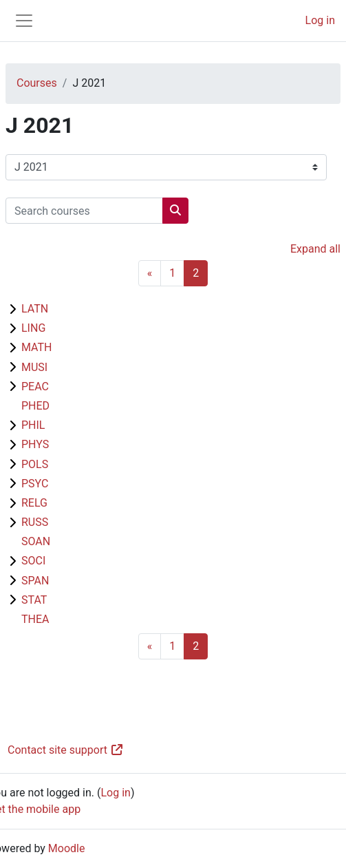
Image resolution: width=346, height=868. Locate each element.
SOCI (33, 561)
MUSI (34, 367)
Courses (37, 83)
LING (33, 328)
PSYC (35, 484)
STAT (34, 600)
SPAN (35, 581)
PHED (35, 406)
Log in (320, 20)
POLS (35, 464)
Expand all (315, 249)
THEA (35, 619)
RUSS (35, 522)
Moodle (67, 848)
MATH (37, 347)
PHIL (33, 425)
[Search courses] (84, 211)
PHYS (35, 444)
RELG (34, 503)
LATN (35, 309)
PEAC (35, 387)
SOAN (36, 541)
